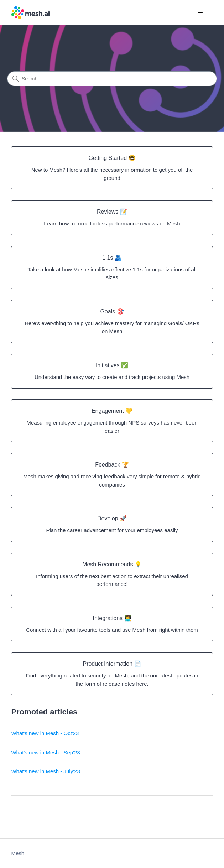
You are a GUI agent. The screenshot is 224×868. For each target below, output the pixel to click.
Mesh (18, 853)
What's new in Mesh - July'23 (45, 771)
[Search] (112, 79)
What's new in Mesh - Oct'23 (45, 733)
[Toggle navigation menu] (200, 13)
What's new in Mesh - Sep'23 (45, 752)
